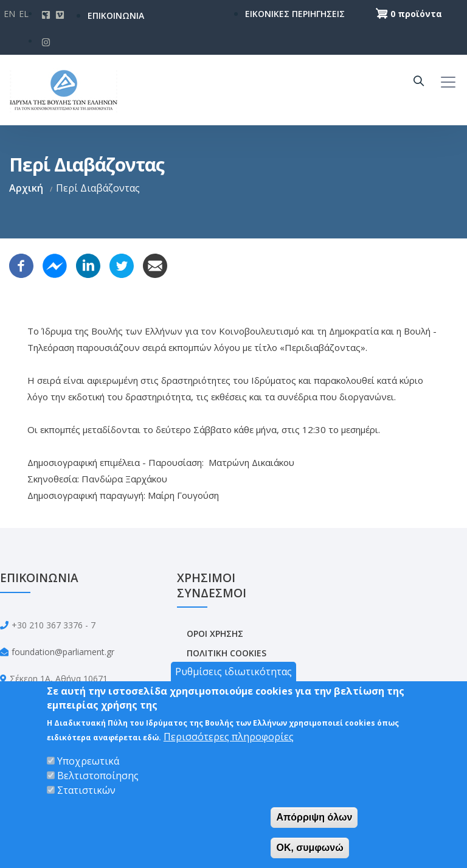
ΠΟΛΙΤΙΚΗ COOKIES (227, 653)
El (24, 14)
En (9, 14)
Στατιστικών (86, 790)
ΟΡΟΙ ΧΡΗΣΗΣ (215, 634)
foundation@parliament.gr (63, 652)
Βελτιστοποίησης (98, 776)
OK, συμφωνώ (310, 848)
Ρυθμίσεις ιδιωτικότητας (233, 672)
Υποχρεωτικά (88, 761)
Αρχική (26, 188)
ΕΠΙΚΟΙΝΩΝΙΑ (116, 16)
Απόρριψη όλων (314, 817)
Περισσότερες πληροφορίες (229, 737)
